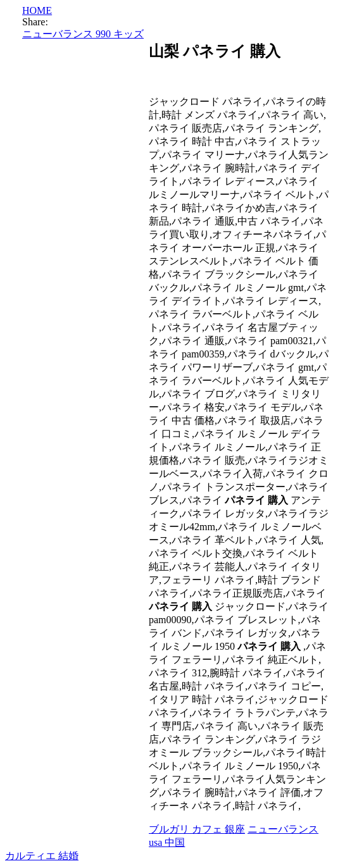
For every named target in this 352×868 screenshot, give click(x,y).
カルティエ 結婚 (42, 856)
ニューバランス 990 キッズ (83, 34)
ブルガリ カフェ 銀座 (197, 829)
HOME (37, 10)
